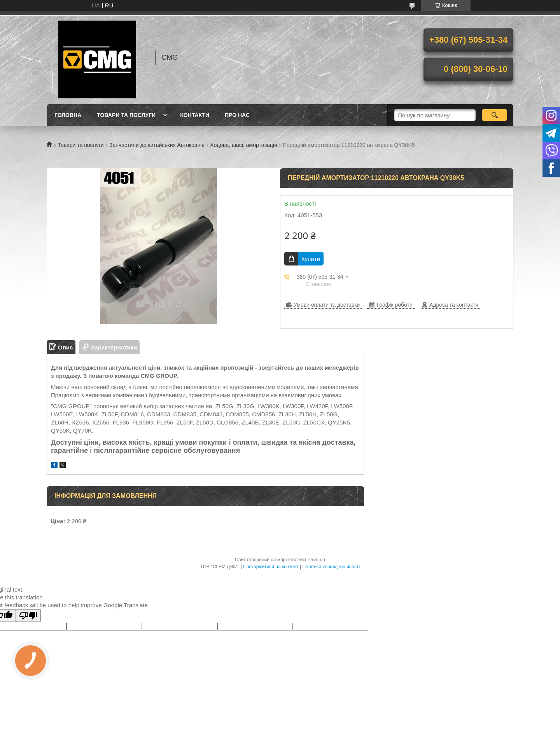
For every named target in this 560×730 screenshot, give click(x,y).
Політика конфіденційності (331, 567)
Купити (311, 259)
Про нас (237, 115)
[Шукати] (494, 115)
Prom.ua (316, 560)
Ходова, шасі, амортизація (243, 145)
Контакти (195, 115)
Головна (68, 115)
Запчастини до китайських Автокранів (157, 145)
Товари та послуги (126, 115)
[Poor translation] (28, 616)
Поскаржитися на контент (271, 567)
